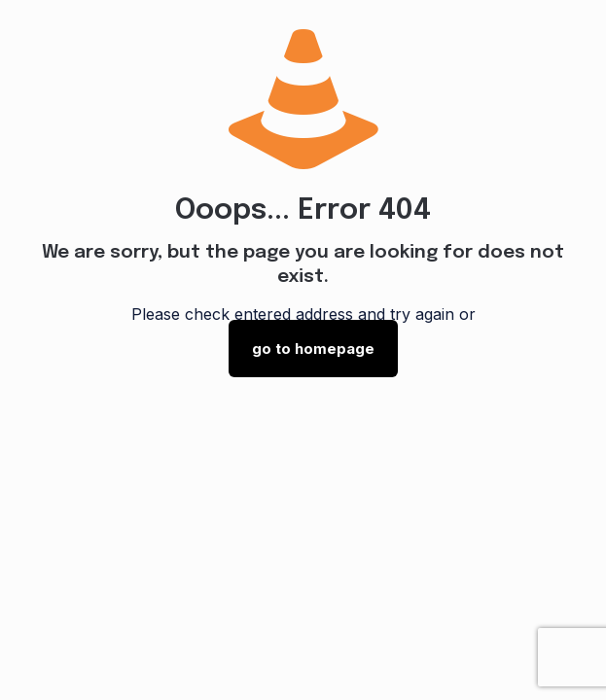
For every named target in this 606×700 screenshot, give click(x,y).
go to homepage (313, 349)
